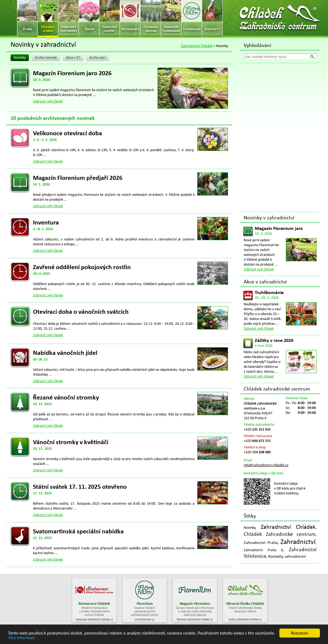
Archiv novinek (46, 58)
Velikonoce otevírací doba (68, 134)
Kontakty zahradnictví (287, 557)
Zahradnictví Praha (261, 543)
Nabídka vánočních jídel (65, 353)
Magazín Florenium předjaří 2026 (78, 178)
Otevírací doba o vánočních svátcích (81, 312)
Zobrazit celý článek (48, 102)
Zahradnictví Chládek (197, 46)
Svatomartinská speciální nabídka (78, 532)
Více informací (21, 638)
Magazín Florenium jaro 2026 (72, 74)
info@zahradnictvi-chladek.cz (266, 465)
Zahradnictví (298, 542)
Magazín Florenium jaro (279, 229)
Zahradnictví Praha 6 (263, 550)
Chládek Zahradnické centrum (280, 534)
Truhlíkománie (269, 293)
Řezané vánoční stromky (66, 398)
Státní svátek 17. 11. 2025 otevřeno (80, 487)
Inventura (46, 223)
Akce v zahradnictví (265, 282)
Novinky (20, 58)
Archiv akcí (98, 58)
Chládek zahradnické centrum (277, 389)
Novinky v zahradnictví (269, 218)
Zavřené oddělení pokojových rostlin (82, 267)
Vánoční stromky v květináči (71, 442)
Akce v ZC (73, 58)
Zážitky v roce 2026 (274, 341)
